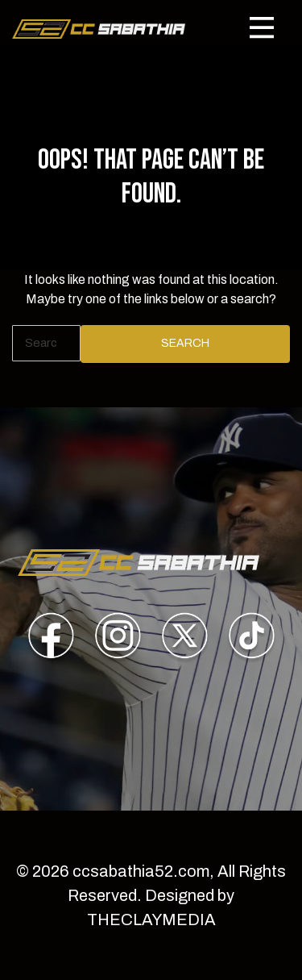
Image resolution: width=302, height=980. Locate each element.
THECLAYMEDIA (151, 920)
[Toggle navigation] (262, 27)
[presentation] (51, 638)
